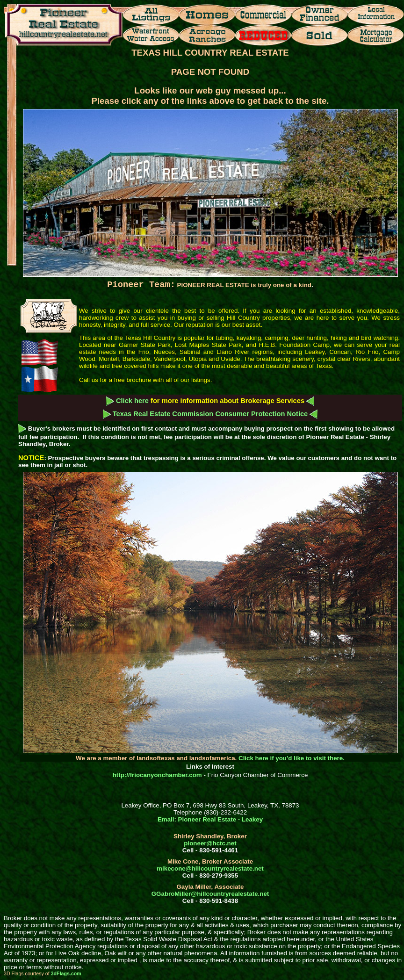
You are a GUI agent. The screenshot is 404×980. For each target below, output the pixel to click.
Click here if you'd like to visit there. (292, 758)
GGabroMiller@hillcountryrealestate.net (210, 894)
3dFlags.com (66, 973)
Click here (132, 401)
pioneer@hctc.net (210, 843)
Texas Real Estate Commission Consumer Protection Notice (210, 414)
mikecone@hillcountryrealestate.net (210, 868)
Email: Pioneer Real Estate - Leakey (210, 819)
